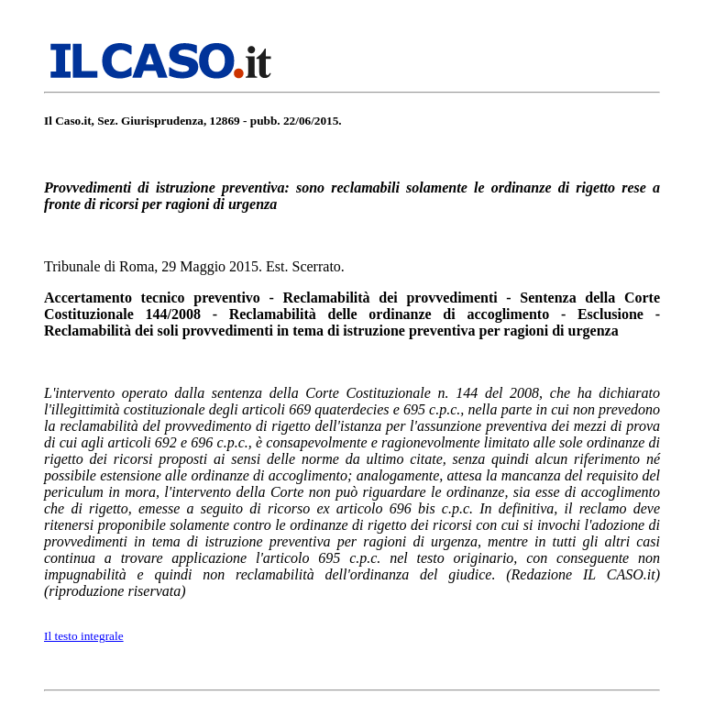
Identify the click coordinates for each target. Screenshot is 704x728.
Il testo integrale (84, 636)
